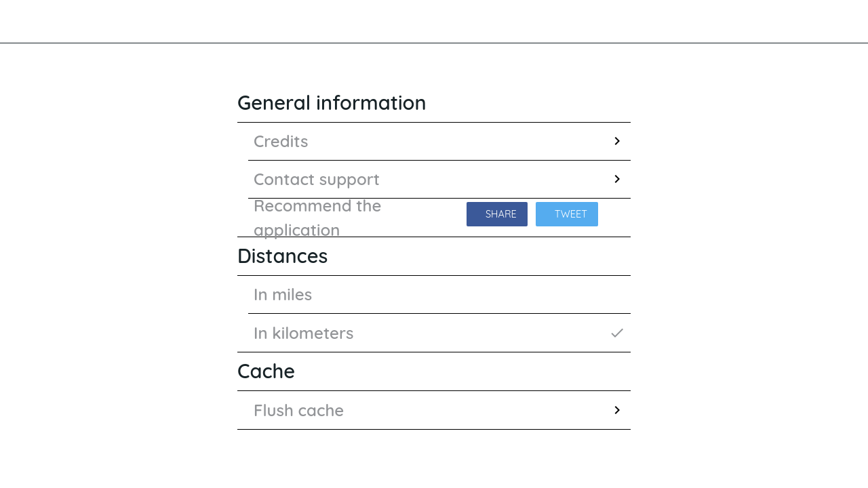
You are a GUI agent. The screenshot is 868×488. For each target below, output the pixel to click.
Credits (439, 141)
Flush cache (439, 410)
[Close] (22, 22)
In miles (283, 294)
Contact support (439, 179)
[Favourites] (833, 22)
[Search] (797, 22)
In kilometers (439, 333)
